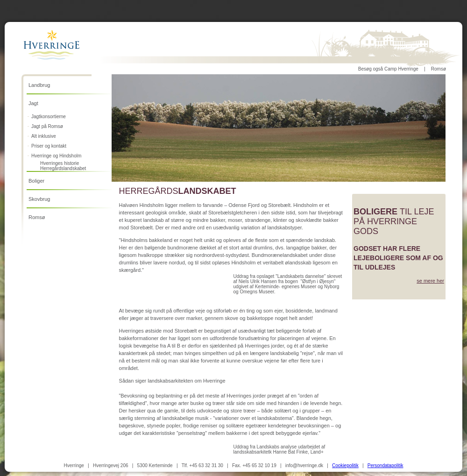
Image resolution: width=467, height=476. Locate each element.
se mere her (430, 281)
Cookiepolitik (345, 465)
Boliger (36, 181)
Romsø (439, 69)
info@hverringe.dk (304, 465)
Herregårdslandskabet (63, 168)
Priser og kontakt (49, 146)
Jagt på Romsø (47, 126)
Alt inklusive (44, 136)
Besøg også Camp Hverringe (388, 69)
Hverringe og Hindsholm (56, 156)
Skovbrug (39, 199)
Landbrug (39, 85)
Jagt (33, 103)
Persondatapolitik (386, 465)
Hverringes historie (60, 163)
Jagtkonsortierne (49, 117)
